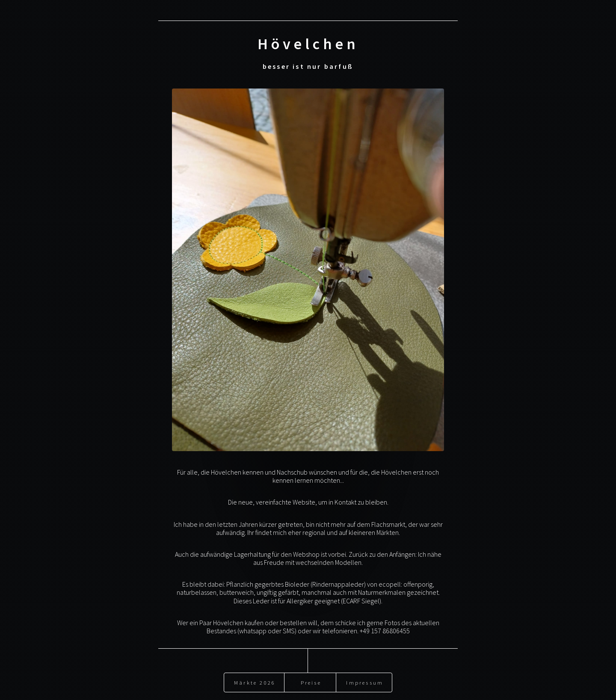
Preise (311, 679)
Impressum (365, 679)
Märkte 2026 (255, 679)
